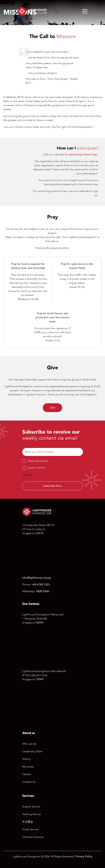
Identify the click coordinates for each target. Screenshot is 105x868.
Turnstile (27, 475)
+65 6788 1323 (41, 585)
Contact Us (29, 782)
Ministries (28, 767)
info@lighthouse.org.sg (36, 578)
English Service (31, 807)
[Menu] (85, 11)
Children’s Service (33, 837)
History (26, 759)
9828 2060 (43, 591)
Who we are (29, 744)
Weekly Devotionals (38, 461)
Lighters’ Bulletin (37, 468)
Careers (27, 774)
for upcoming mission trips (81, 155)
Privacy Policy (84, 856)
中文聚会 (28, 822)
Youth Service (30, 829)
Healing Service (32, 814)
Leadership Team (32, 751)
